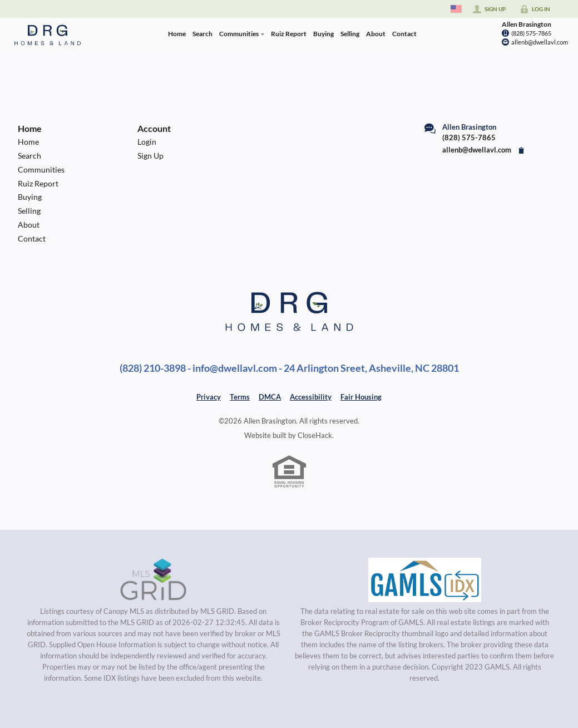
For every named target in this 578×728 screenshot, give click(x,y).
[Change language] (456, 9)
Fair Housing (361, 397)
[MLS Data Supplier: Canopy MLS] (153, 580)
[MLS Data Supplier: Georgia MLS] (425, 580)
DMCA (270, 397)
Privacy (209, 397)
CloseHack (315, 435)
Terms (240, 397)
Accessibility (311, 397)
